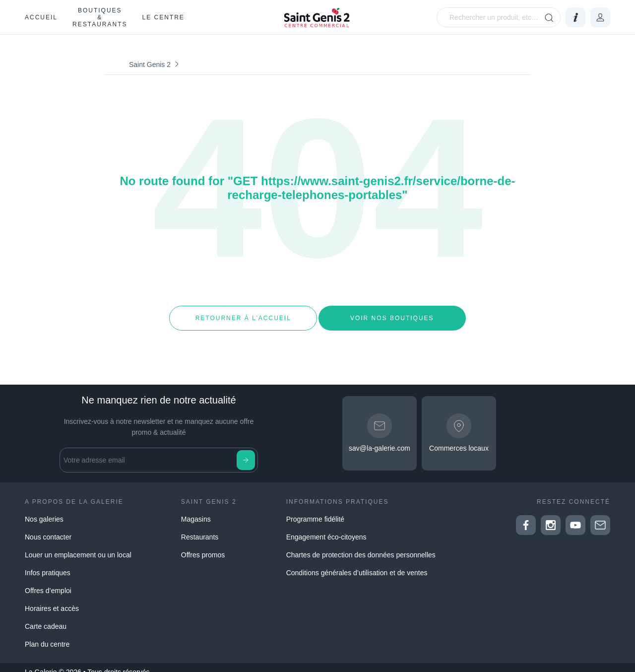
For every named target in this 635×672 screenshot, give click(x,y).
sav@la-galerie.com (380, 440)
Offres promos (203, 546)
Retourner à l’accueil (243, 314)
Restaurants (200, 528)
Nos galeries (44, 510)
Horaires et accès (52, 600)
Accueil (41, 17)
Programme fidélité (316, 510)
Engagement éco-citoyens (326, 528)
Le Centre (163, 17)
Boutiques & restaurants (100, 17)
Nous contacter (48, 528)
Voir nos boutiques (392, 314)
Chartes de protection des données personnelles (361, 546)
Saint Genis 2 (150, 65)
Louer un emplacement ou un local (78, 546)
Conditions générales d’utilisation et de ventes (357, 564)
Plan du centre (47, 635)
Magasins (196, 510)
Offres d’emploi (48, 582)
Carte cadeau (46, 617)
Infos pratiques (48, 564)
